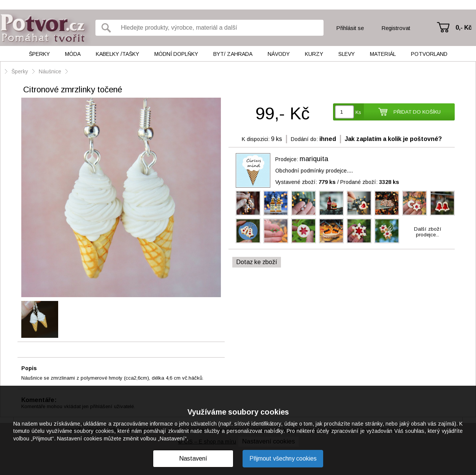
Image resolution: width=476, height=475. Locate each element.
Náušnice (50, 71)
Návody (279, 54)
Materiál (383, 54)
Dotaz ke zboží (257, 262)
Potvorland (429, 54)
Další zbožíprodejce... (428, 232)
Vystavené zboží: (305, 182)
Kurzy (314, 54)
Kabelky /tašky (117, 54)
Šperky (39, 54)
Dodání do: (304, 139)
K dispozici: (256, 139)
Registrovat (396, 28)
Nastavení (193, 458)
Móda (73, 54)
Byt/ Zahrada (233, 54)
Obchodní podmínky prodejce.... (314, 171)
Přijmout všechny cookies (283, 458)
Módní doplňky (176, 54)
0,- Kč (464, 28)
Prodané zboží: (370, 182)
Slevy (347, 54)
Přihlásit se (350, 28)
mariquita (314, 159)
